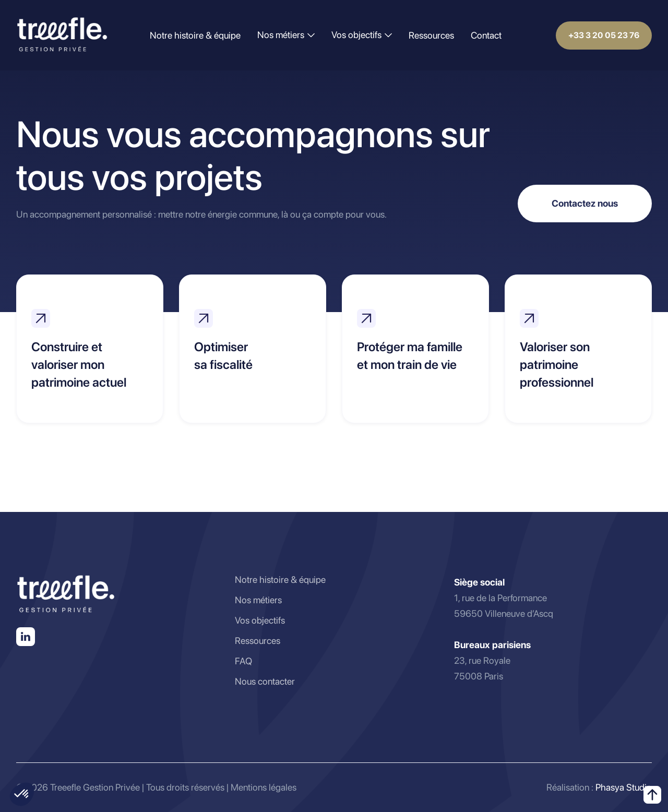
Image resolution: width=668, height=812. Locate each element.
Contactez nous (585, 203)
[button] (286, 35)
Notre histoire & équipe (195, 35)
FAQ (243, 661)
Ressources (431, 35)
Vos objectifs (260, 620)
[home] (62, 35)
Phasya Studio (624, 787)
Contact (486, 35)
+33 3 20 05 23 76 (604, 35)
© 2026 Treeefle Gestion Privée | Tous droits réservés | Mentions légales (156, 787)
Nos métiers (258, 600)
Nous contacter (265, 681)
